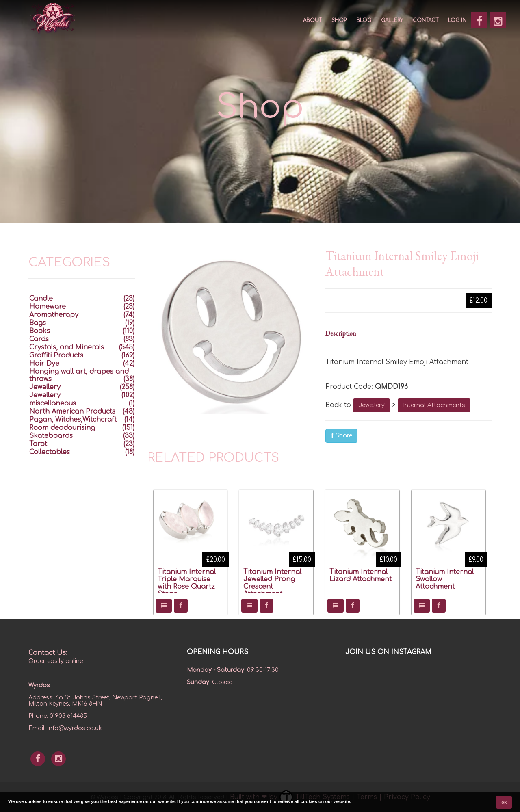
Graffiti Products (56, 355)
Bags (38, 323)
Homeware (48, 307)
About (312, 20)
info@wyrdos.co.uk (75, 728)
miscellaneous (53, 403)
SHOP (339, 20)
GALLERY (392, 20)
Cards (39, 339)
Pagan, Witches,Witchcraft (73, 420)
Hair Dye (44, 364)
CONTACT (426, 20)
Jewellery (372, 405)
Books (40, 331)
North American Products (72, 411)
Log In (457, 20)
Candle (41, 299)
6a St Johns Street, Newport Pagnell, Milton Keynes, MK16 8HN (95, 701)
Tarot (38, 444)
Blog (364, 20)
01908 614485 (68, 716)
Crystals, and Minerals (67, 347)
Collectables (50, 452)
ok (504, 802)
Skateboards (51, 436)
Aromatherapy (54, 315)
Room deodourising (62, 428)
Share (341, 436)
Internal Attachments (434, 405)
